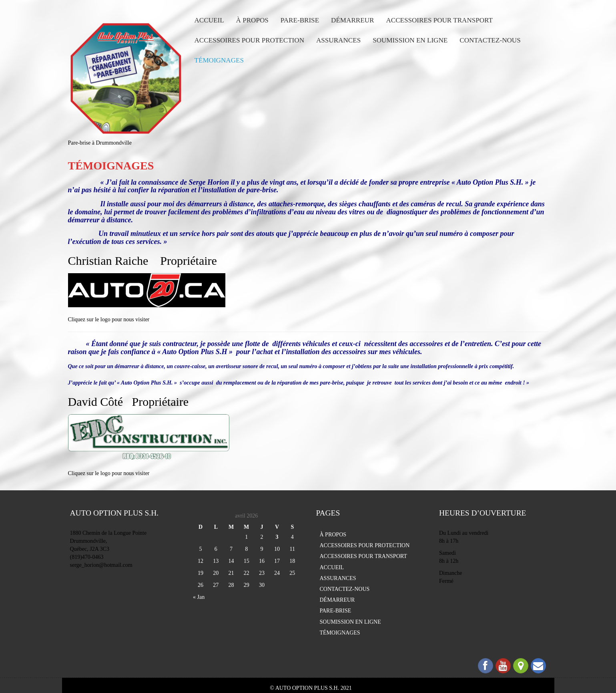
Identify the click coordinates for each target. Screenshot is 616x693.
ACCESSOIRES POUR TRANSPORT (439, 20)
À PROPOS (252, 20)
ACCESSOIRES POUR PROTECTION (250, 40)
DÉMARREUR (352, 20)
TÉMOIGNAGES (219, 60)
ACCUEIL (209, 20)
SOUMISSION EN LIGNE (410, 40)
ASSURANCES (338, 40)
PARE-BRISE (300, 20)
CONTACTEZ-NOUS (490, 40)
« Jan (199, 597)
